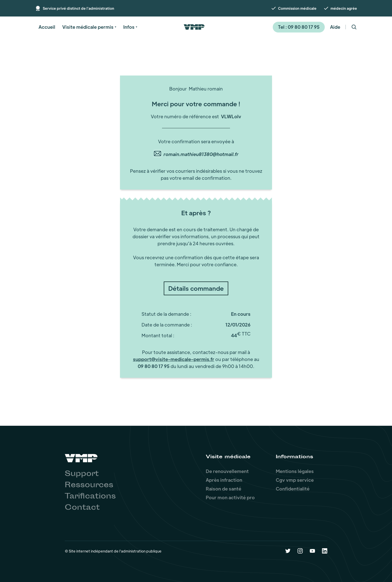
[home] (194, 27)
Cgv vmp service (295, 480)
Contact (82, 508)
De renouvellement (227, 471)
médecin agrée (344, 8)
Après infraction (224, 480)
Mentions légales (295, 471)
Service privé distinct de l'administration (78, 8)
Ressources (89, 485)
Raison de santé (223, 489)
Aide (335, 27)
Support (82, 474)
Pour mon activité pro (230, 497)
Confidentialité (293, 489)
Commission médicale (297, 8)
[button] (47, 27)
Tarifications (90, 497)
